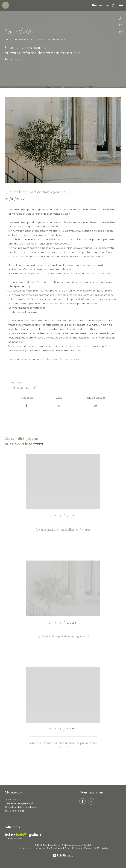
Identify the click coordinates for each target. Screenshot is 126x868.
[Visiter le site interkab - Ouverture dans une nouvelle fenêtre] (16, 836)
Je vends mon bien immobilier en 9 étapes (63, 530)
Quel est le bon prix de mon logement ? (63, 637)
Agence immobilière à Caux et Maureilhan (28, 39)
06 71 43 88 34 (12, 800)
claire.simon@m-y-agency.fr (62, 359)
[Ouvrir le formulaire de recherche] (103, 6)
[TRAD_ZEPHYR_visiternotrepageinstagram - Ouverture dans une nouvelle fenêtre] (91, 801)
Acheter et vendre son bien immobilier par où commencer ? (63, 745)
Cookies (105, 848)
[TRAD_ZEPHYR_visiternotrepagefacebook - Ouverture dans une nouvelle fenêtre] (82, 801)
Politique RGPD (92, 848)
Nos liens (78, 848)
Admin (68, 848)
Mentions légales (55, 848)
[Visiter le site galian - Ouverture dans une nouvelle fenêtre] (35, 835)
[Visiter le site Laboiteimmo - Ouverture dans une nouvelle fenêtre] (63, 854)
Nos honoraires (25, 848)
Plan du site (40, 848)
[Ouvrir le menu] (121, 6)
